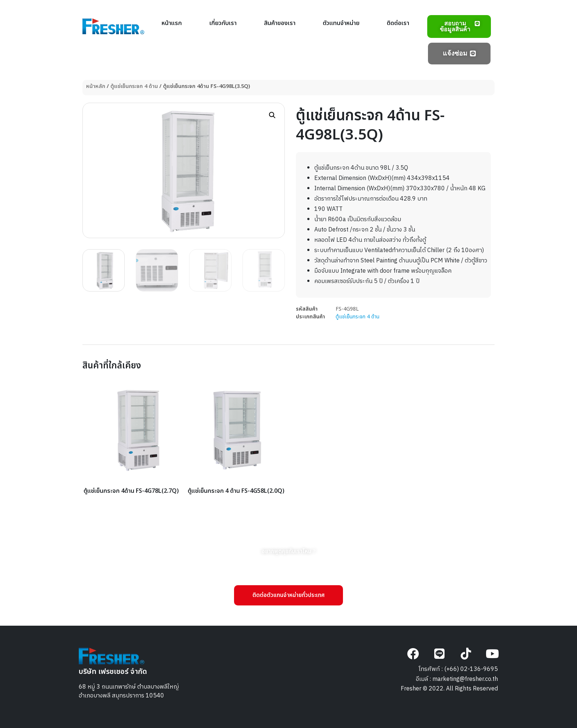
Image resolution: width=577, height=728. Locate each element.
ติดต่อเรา (398, 23)
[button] (272, 115)
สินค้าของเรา (280, 23)
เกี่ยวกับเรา (223, 23)
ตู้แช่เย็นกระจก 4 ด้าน (134, 86)
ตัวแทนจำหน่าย (341, 23)
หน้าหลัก (96, 86)
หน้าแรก (172, 23)
